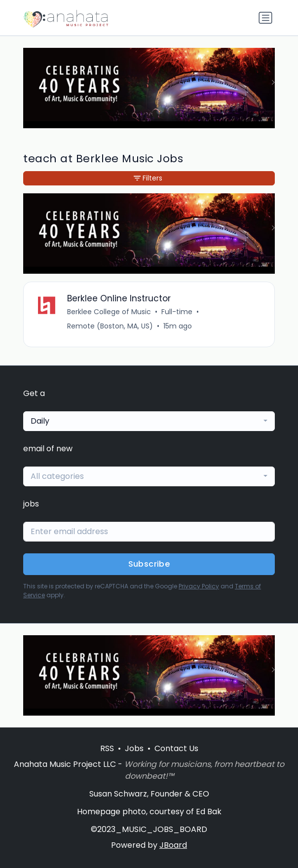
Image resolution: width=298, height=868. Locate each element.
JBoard (173, 845)
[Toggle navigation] (265, 18)
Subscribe (149, 564)
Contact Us (176, 748)
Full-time (177, 312)
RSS (107, 748)
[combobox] (149, 421)
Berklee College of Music (109, 312)
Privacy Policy (199, 586)
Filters (148, 178)
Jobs (134, 748)
